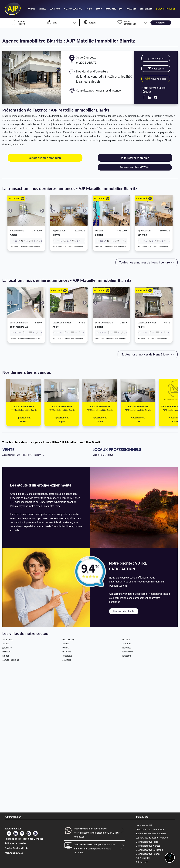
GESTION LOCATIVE (73, 9)
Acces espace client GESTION (135, 167)
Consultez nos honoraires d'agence (98, 90)
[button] (10, 211)
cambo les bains (11, 660)
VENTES (43, 9)
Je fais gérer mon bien (135, 158)
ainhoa (6, 656)
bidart (66, 648)
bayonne (142, 235)
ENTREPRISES (146, 9)
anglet (13, 235)
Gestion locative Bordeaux (149, 850)
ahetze (66, 643)
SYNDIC (89, 9)
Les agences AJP (144, 825)
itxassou (127, 656)
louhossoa (128, 652)
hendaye (127, 648)
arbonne (127, 643)
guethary (7, 648)
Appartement (17, 231)
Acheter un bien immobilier (150, 830)
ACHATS (32, 9)
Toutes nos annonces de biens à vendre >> (147, 262)
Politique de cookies (15, 843)
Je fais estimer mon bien (45, 158)
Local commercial (19, 323)
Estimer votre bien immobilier (151, 833)
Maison (99, 231)
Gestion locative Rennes (148, 854)
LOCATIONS (55, 9)
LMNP (99, 9)
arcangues (8, 639)
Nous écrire (156, 69)
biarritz (56, 235)
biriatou (6, 652)
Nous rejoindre (156, 79)
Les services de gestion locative (152, 838)
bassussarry (68, 639)
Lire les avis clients (124, 611)
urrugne (67, 652)
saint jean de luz (19, 327)
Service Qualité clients (16, 848)
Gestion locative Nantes (148, 846)
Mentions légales (14, 853)
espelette (67, 656)
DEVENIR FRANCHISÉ (166, 9)
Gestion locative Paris (147, 842)
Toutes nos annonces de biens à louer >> (148, 354)
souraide (67, 660)
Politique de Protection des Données (24, 839)
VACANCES (131, 9)
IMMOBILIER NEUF (114, 9)
